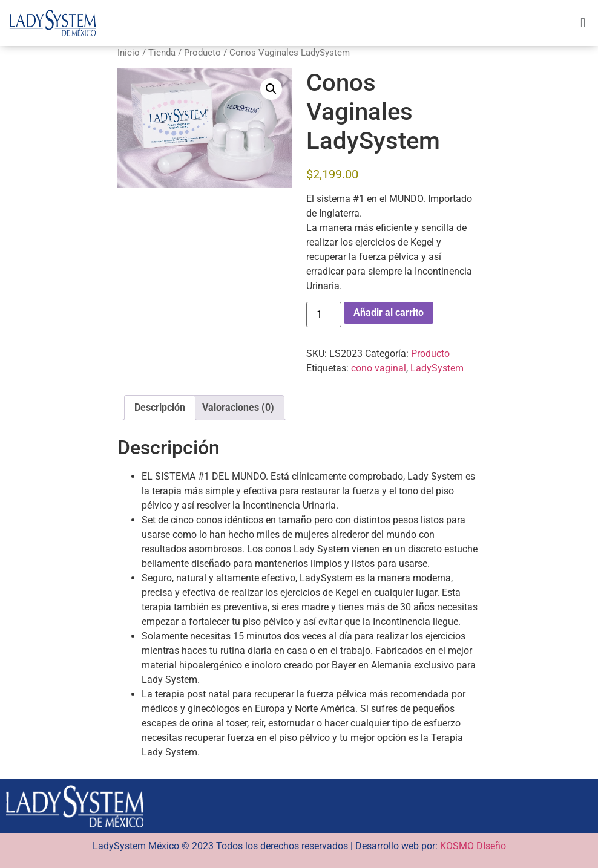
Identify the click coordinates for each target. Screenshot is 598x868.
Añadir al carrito (389, 312)
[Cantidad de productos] (324, 315)
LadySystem (437, 368)
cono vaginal (379, 368)
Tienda (162, 53)
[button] (583, 23)
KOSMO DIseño (473, 846)
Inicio (129, 53)
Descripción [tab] (160, 407)
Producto (202, 53)
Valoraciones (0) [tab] (238, 407)
